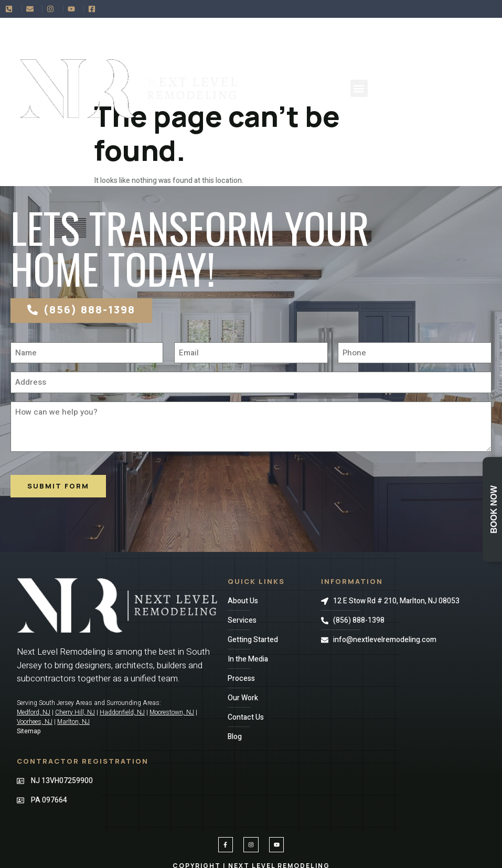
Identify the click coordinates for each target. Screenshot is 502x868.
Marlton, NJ (73, 722)
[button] (359, 88)
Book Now (494, 509)
